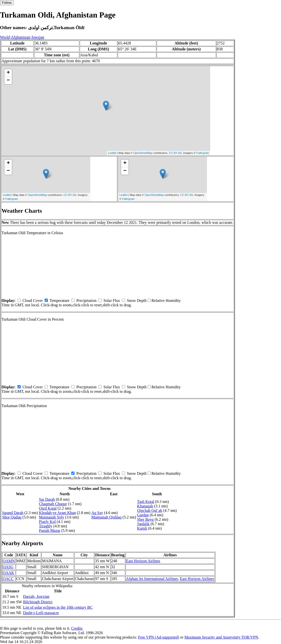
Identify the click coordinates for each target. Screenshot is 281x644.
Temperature (60, 301)
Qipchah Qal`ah (150, 510)
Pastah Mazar (50, 530)
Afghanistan (20, 37)
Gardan (143, 515)
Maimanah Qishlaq (106, 517)
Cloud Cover (33, 301)
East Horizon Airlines (143, 561)
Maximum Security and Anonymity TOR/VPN (221, 637)
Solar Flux (112, 301)
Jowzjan (38, 37)
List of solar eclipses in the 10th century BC (58, 607)
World (5, 37)
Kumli (142, 528)
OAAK (8, 573)
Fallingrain (203, 153)
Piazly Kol (47, 522)
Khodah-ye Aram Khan (57, 513)
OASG (8, 567)
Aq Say (97, 513)
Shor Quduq (12, 517)
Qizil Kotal (48, 508)
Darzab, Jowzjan (36, 596)
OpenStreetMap (143, 153)
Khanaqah (145, 506)
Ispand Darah (13, 513)
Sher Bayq (145, 519)
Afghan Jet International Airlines (152, 579)
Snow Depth (137, 301)
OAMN (9, 561)
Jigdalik (143, 524)
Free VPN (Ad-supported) (159, 637)
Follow (7, 3)
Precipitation (86, 301)
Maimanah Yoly (52, 517)
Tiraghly (46, 526)
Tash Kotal (146, 502)
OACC (8, 579)
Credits (77, 628)
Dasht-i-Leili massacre (41, 613)
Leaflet (112, 153)
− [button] (8, 81)
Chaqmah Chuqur (53, 504)
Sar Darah (47, 499)
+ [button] (8, 73)
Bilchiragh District (38, 602)
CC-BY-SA (175, 153)
